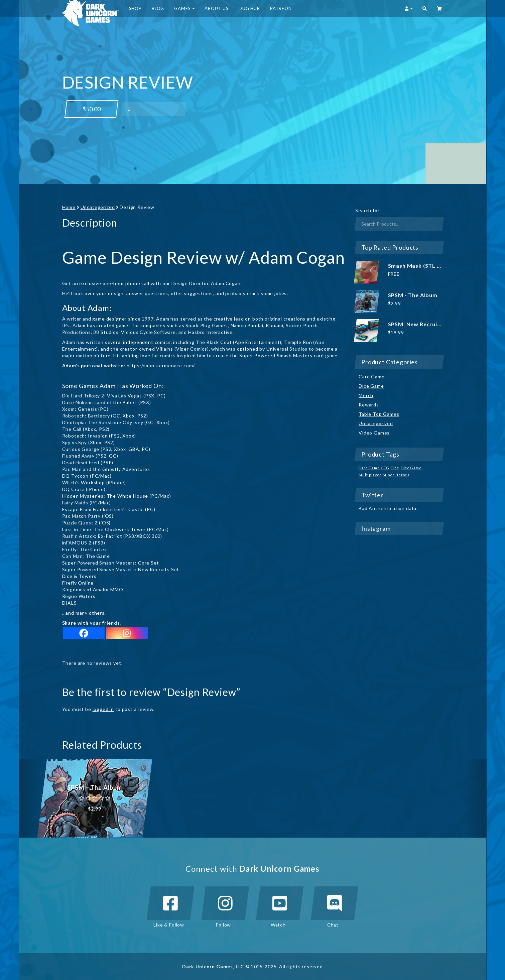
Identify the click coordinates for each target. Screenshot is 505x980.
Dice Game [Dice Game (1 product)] (411, 468)
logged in (103, 709)
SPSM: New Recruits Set (421, 324)
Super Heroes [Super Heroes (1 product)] (396, 475)
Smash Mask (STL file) (418, 266)
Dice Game (371, 386)
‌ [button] (440, 8)
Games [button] (184, 8)
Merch (366, 395)
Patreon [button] (281, 8)
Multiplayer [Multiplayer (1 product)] (370, 475)
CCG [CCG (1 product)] (385, 468)
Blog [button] (158, 8)
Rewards (369, 405)
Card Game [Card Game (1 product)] (369, 468)
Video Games (374, 433)
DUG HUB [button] (249, 8)
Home (69, 207)
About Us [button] (217, 8)
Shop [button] (135, 8)
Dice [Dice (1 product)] (395, 468)
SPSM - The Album (413, 295)
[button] (425, 8)
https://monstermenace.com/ (161, 365)
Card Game (372, 377)
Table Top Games (379, 414)
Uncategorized (98, 207)
